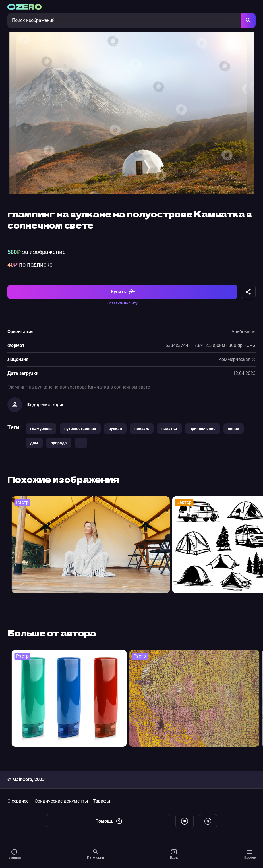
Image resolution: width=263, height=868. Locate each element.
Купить (123, 293)
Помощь (109, 821)
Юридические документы (61, 801)
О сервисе (18, 801)
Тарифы (102, 801)
